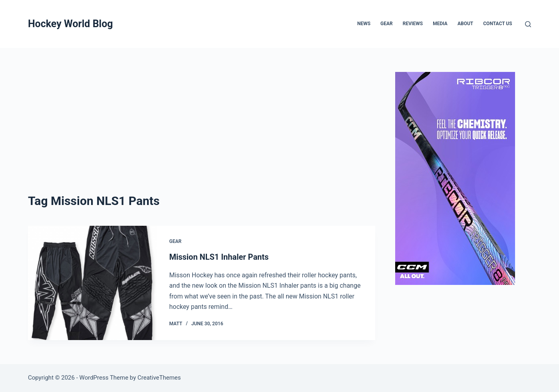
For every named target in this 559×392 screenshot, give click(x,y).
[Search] (528, 24)
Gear (387, 24)
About (465, 24)
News (364, 24)
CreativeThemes (159, 378)
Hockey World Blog (71, 24)
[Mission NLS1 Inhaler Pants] (93, 283)
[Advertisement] (202, 132)
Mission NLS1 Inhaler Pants (219, 257)
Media (440, 24)
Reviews (413, 24)
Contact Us (497, 24)
